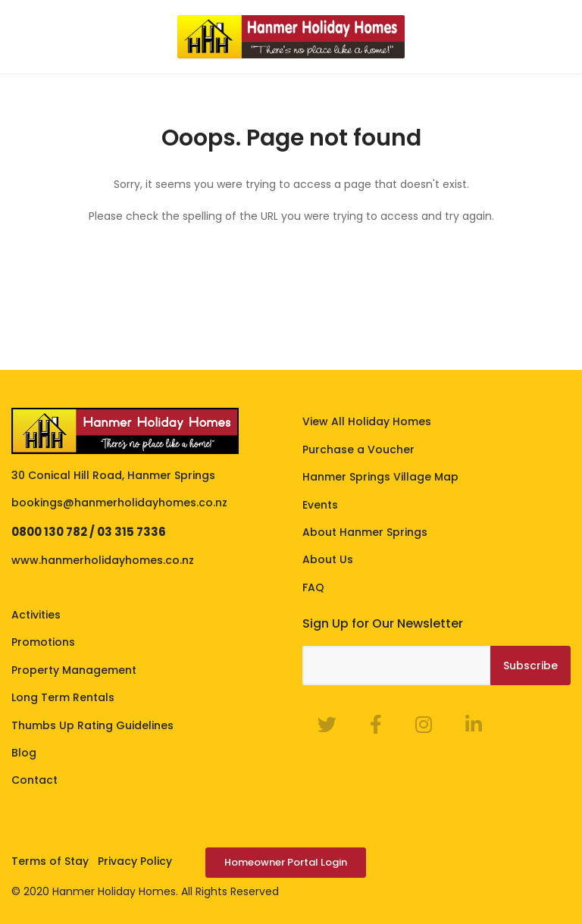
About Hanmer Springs (365, 532)
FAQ (313, 587)
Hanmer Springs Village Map (380, 477)
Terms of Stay (50, 861)
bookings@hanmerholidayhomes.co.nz (119, 503)
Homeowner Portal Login (286, 862)
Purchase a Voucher (358, 449)
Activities (36, 615)
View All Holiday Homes (367, 421)
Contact (34, 780)
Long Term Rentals (63, 697)
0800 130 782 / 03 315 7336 (89, 532)
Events (320, 505)
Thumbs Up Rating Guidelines (92, 725)
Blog (24, 753)
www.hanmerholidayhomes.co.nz (103, 560)
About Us (328, 559)
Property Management (74, 670)
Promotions (43, 642)
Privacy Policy (135, 861)
